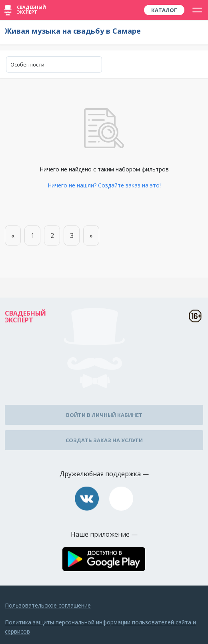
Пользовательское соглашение (48, 605)
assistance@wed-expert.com (121, 499)
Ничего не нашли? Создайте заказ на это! (104, 185)
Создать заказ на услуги (104, 440)
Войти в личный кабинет (104, 415)
